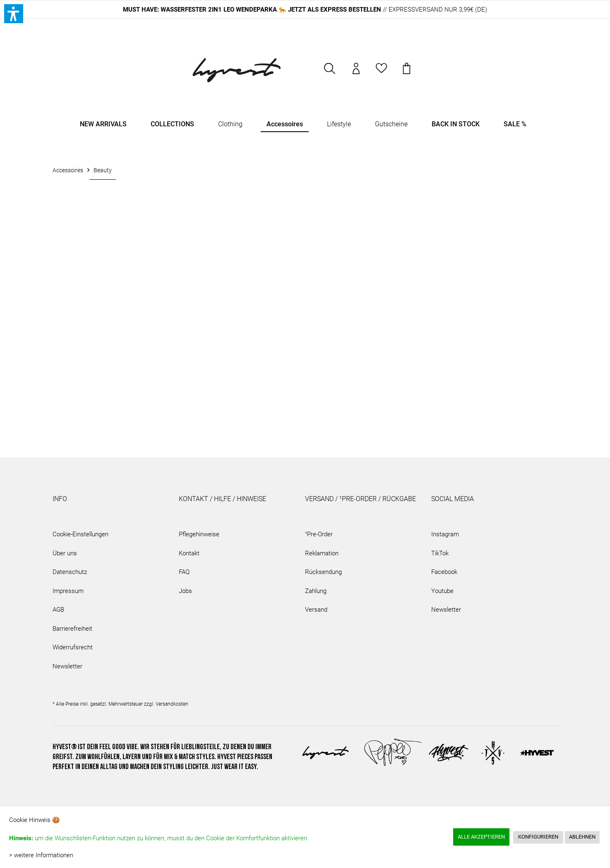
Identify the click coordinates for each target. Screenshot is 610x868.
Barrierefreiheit (72, 629)
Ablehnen (582, 837)
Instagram (445, 534)
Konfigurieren (538, 837)
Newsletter (67, 666)
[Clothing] (230, 124)
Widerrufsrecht (73, 647)
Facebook (444, 572)
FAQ (184, 572)
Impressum (68, 591)
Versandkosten (172, 704)
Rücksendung (323, 572)
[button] (14, 14)
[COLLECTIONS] (172, 124)
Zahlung (316, 591)
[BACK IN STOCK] (456, 124)
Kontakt (189, 553)
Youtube (442, 591)
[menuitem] (330, 73)
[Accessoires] (285, 124)
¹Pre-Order (319, 534)
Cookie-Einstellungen (80, 534)
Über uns (65, 553)
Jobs (185, 591)
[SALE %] (515, 124)
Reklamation (322, 553)
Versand (316, 610)
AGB (58, 610)
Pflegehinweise (199, 534)
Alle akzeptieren (481, 837)
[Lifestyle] (339, 124)
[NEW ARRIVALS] (103, 124)
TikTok (440, 553)
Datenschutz (70, 572)
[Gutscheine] (391, 124)
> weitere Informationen (41, 855)
